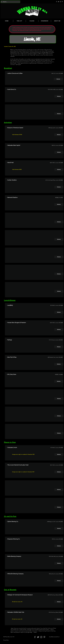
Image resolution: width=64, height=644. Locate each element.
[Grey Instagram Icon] (60, 2)
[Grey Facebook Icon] (56, 2)
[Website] (58, 79)
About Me (33, 55)
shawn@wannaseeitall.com (54, 637)
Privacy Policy (6, 640)
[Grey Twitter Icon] (58, 2)
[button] (59, 114)
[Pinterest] (62, 2)
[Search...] (10, 2)
